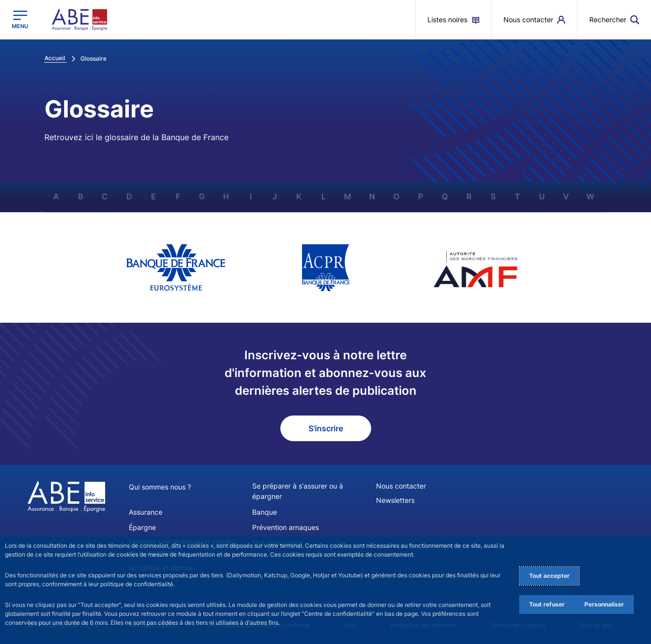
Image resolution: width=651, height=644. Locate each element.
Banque (265, 511)
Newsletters (395, 500)
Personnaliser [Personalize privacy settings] (604, 604)
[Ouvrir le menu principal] (20, 19)
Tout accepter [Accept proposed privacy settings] (549, 576)
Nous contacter (401, 486)
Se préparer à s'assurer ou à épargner (298, 491)
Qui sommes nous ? (160, 487)
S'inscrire (326, 428)
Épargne (142, 527)
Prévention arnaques (286, 527)
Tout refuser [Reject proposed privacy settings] (547, 604)
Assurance (146, 511)
